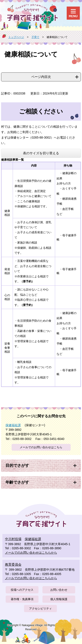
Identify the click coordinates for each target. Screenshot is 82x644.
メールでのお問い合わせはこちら (41, 447)
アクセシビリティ (40, 609)
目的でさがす (17, 465)
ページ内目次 (41, 77)
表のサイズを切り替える (41, 153)
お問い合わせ (59, 590)
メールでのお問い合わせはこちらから (31, 553)
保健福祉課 (13, 425)
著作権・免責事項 (22, 599)
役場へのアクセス (22, 590)
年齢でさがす (17, 482)
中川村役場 (13, 539)
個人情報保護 (59, 599)
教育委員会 (13, 564)
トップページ (16, 37)
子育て (35, 37)
